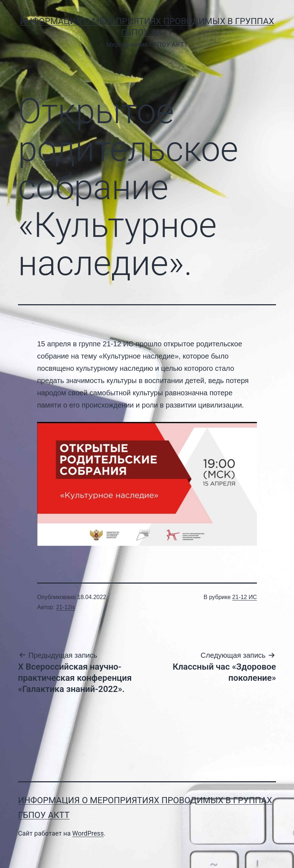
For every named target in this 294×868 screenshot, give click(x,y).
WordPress (88, 833)
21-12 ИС (245, 597)
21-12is (66, 607)
